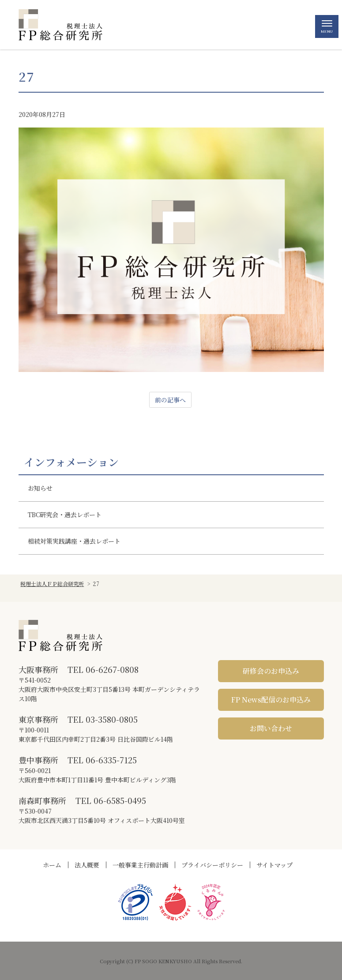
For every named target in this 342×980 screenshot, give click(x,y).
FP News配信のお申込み (271, 700)
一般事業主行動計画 (140, 865)
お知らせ (40, 488)
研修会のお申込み (271, 671)
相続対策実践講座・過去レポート (74, 541)
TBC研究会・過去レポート (65, 514)
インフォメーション (71, 462)
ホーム (52, 865)
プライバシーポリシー (212, 865)
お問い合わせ (271, 728)
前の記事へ (170, 400)
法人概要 (87, 865)
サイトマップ (274, 865)
